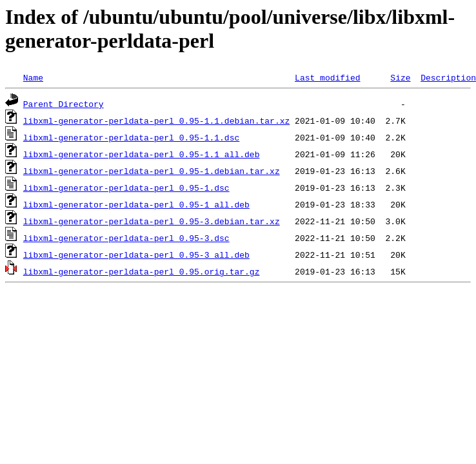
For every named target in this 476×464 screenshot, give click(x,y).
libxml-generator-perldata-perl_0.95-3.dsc (126, 238)
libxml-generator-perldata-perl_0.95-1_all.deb (136, 204)
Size (400, 77)
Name (33, 77)
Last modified (327, 77)
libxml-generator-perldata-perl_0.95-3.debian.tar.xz (152, 221)
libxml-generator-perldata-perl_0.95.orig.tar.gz (142, 271)
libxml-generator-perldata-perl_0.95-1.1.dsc (131, 137)
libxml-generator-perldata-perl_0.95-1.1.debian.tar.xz (156, 121)
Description (448, 77)
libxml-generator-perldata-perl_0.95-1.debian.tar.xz (152, 171)
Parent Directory (64, 104)
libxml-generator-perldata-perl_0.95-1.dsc (126, 188)
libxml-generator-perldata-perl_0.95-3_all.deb (136, 255)
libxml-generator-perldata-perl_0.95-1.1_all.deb (142, 154)
